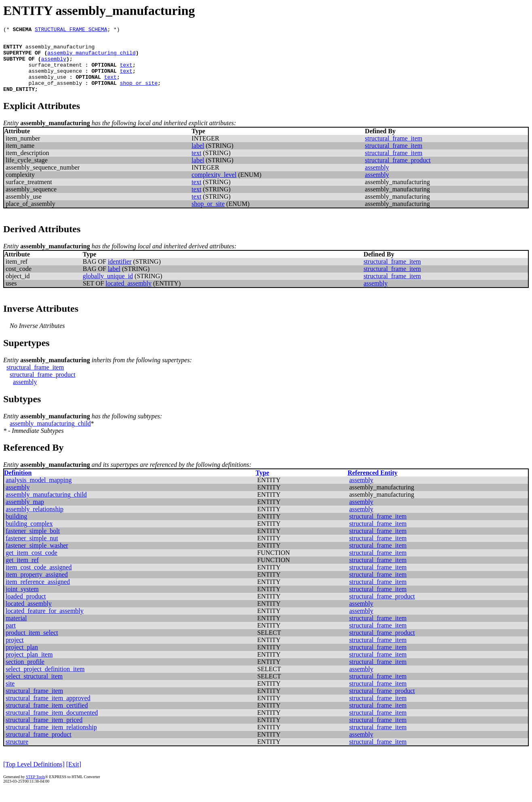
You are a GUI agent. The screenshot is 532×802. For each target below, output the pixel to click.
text (126, 72)
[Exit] (74, 776)
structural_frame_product (398, 172)
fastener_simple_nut (32, 550)
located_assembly (128, 295)
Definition (18, 485)
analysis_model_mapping (39, 492)
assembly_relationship (35, 521)
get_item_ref (22, 572)
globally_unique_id (108, 288)
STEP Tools (35, 789)
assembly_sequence (55, 79)
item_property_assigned (37, 587)
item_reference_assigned (38, 594)
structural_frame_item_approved (48, 710)
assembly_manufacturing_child (91, 57)
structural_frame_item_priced (44, 732)
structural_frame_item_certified (47, 717)
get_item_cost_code (32, 565)
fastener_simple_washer (37, 557)
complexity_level (214, 187)
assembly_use (47, 86)
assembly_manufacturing (60, 50)
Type (262, 485)
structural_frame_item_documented (52, 725)
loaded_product (26, 608)
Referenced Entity (372, 485)
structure (17, 754)
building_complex (29, 536)
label (198, 158)
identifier (120, 274)
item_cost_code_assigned (39, 579)
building (16, 528)
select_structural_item (34, 688)
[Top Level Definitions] (34, 776)
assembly (54, 65)
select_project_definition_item (45, 681)
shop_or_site (139, 94)
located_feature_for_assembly (45, 623)
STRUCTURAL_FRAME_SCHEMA (71, 30)
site (10, 696)
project (15, 652)
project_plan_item (29, 667)
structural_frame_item (393, 150)
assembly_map (25, 514)
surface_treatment (55, 72)
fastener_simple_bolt (33, 543)
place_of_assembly (55, 94)
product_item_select (32, 645)
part (11, 637)
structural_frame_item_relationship (51, 739)
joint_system (22, 601)
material (16, 630)
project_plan (22, 659)
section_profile (25, 674)
